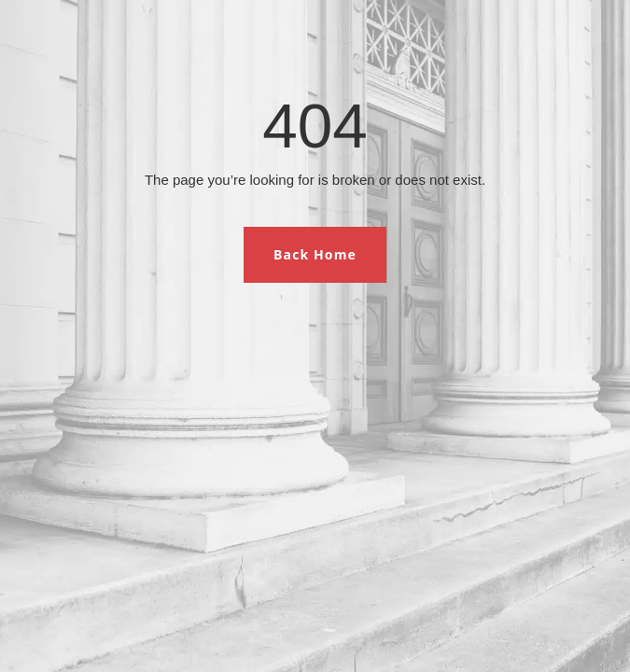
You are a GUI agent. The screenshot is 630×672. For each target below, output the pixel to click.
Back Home (315, 254)
